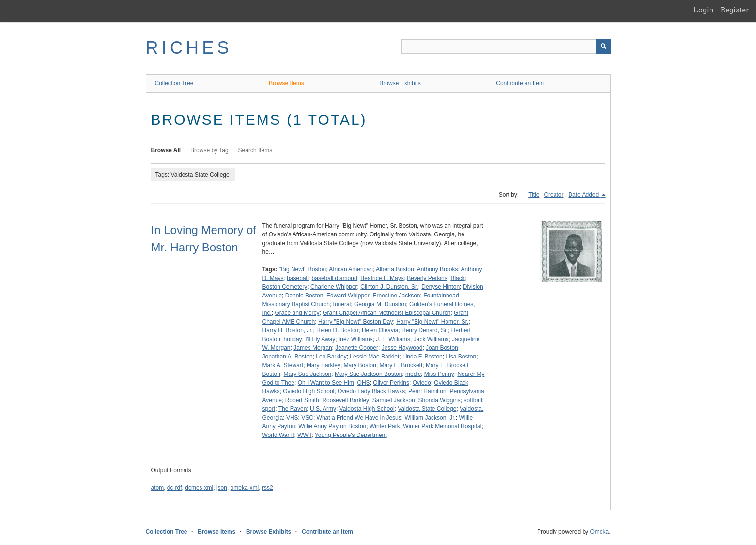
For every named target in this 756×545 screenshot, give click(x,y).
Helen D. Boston (337, 330)
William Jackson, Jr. (430, 418)
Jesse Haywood (402, 348)
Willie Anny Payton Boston (332, 426)
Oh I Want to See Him (326, 383)
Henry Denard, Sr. (425, 330)
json (222, 488)
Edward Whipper (348, 296)
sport (269, 409)
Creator (554, 195)
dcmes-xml (199, 488)
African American (351, 269)
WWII (304, 435)
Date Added (584, 195)
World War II (278, 435)
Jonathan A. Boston (288, 357)
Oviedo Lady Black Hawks (371, 391)
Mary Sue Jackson (308, 374)
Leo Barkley (331, 357)
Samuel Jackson (394, 400)
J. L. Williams (393, 339)
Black (457, 278)
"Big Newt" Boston (302, 269)
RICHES (189, 48)
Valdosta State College (427, 409)
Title (534, 195)
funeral (342, 304)
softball (473, 400)
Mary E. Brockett (401, 365)
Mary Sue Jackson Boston (368, 374)
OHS (364, 383)
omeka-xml (245, 488)
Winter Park (385, 426)
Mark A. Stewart (283, 365)
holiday (293, 339)
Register (735, 10)
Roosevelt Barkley (346, 400)
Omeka (599, 532)
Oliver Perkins (391, 383)
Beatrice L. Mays (382, 278)
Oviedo (422, 383)
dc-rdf (175, 488)
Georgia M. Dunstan (380, 304)
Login (704, 10)
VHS (292, 418)
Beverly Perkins (427, 278)
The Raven (293, 409)
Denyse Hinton (440, 287)
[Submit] (603, 47)
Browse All (166, 150)
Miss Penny (439, 374)
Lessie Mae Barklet (374, 357)
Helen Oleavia (380, 330)
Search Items (255, 150)
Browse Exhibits (400, 83)
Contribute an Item (520, 83)
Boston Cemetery (285, 287)
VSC (307, 418)
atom (158, 488)
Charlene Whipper (334, 287)
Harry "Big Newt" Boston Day (356, 322)
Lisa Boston (461, 357)
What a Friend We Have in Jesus (359, 418)
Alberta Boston (395, 269)
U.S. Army (323, 409)
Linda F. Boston (423, 357)
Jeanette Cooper (357, 348)
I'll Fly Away (320, 339)
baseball (298, 278)
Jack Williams (431, 339)
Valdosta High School (367, 409)
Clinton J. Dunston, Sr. (389, 287)
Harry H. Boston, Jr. (288, 330)
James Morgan (313, 348)
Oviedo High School (309, 391)
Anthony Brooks (438, 269)
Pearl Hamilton (427, 391)
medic (413, 374)
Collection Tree (174, 83)
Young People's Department (351, 435)
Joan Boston (442, 348)
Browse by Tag (209, 150)
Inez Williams (356, 339)
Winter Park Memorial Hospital (442, 426)
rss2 (268, 488)
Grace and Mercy (297, 313)
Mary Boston (360, 365)
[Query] (506, 47)
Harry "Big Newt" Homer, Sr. (432, 322)
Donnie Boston (304, 296)
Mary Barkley (324, 365)
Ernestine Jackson (396, 296)
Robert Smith (302, 400)
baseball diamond (335, 278)
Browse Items (286, 83)
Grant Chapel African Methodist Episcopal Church (386, 313)
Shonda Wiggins (439, 400)
